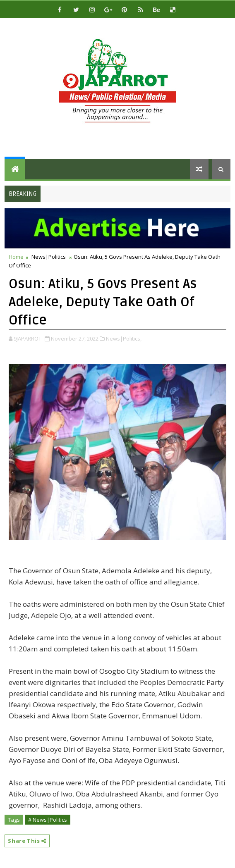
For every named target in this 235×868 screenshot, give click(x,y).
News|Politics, (124, 339)
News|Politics (49, 257)
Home (16, 257)
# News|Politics (48, 820)
